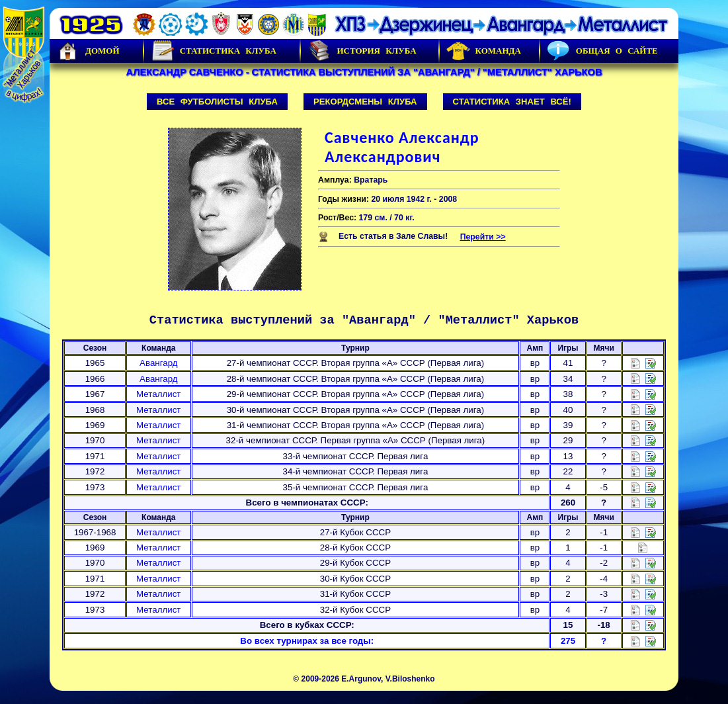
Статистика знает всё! (512, 102)
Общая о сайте (602, 51)
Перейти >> (483, 237)
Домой (88, 51)
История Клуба (362, 51)
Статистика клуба (214, 51)
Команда (484, 51)
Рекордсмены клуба (365, 102)
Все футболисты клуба (217, 102)
